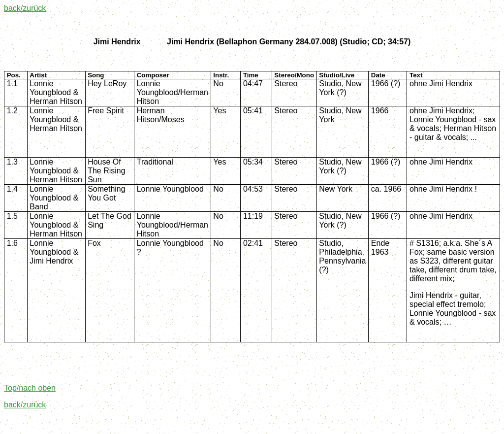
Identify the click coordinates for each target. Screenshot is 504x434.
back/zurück (25, 8)
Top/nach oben (30, 388)
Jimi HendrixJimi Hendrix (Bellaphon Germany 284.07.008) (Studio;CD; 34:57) (252, 42)
